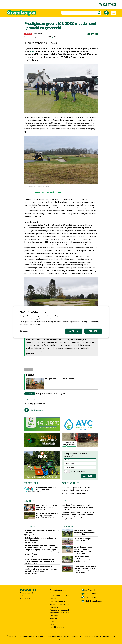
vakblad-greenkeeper (93, 601)
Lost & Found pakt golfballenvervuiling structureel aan (82, 559)
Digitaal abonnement (58, 601)
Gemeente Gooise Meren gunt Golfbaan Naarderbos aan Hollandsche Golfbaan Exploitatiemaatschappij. (78, 515)
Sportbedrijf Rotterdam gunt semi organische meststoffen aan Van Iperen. (78, 506)
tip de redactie (37, 410)
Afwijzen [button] (74, 331)
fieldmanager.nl (13, 636)
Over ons (53, 593)
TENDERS (67, 501)
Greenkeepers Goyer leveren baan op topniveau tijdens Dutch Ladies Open (85, 568)
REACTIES (30, 399)
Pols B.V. (29, 369)
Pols (32, 51)
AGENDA (29, 501)
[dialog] (61, 322)
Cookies (53, 624)
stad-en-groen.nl (43, 636)
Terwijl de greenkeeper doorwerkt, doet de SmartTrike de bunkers (83, 549)
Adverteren (54, 618)
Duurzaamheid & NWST (59, 596)
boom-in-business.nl (91, 636)
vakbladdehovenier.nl (72, 636)
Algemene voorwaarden (60, 613)
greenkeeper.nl (28, 636)
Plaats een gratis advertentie (74, 493)
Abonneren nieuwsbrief (59, 604)
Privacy (53, 621)
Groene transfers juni (83, 539)
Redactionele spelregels (60, 610)
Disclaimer (54, 616)
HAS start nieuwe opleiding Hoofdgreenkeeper (47, 514)
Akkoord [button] (93, 331)
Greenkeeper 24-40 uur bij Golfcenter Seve (47, 488)
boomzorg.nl (57, 636)
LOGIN (30, 394)
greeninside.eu (108, 636)
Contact (53, 598)
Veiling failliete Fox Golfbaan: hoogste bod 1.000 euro (42, 532)
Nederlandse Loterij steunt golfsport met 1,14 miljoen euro (41, 539)
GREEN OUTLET (71, 483)
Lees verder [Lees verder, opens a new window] (35, 325)
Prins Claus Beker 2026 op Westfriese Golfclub (47, 506)
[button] (26, 331)
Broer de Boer (30, 37)
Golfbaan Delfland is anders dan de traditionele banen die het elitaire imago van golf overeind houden (41, 569)
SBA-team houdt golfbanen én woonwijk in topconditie (85, 532)
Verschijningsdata (57, 627)
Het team (54, 607)
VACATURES (31, 483)
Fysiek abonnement (58, 590)
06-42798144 (90, 597)
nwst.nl (61, 639)
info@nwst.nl (90, 590)
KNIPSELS (30, 526)
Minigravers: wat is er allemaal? (59, 379)
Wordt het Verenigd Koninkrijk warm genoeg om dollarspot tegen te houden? (41, 560)
